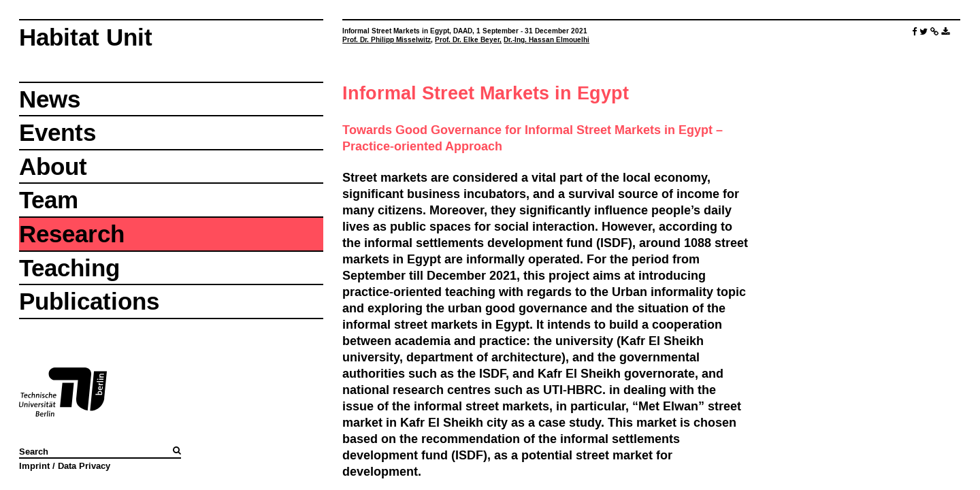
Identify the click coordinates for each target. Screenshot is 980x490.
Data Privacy (84, 465)
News (50, 99)
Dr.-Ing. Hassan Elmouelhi (546, 40)
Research (72, 234)
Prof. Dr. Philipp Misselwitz (387, 40)
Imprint (34, 465)
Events (58, 132)
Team (49, 200)
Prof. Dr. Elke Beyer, (468, 40)
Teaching (69, 268)
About (53, 166)
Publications (89, 301)
